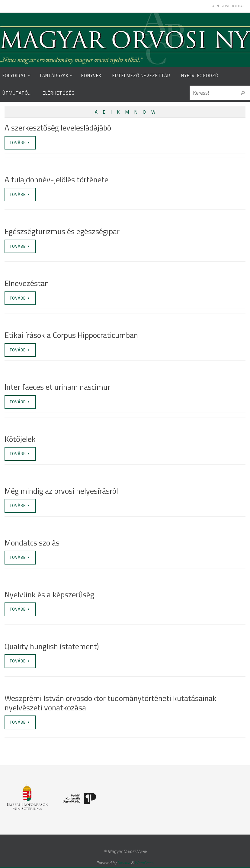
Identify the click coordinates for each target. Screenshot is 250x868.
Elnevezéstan (27, 283)
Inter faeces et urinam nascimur (57, 387)
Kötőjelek (20, 439)
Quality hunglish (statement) (52, 647)
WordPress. (144, 863)
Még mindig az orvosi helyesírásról (61, 491)
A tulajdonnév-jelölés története (56, 180)
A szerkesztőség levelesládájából (59, 128)
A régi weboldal (228, 6)
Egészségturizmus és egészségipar (62, 232)
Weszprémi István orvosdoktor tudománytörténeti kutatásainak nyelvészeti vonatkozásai (111, 703)
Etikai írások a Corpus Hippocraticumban (71, 335)
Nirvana (124, 863)
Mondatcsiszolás (32, 543)
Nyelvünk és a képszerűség (49, 595)
